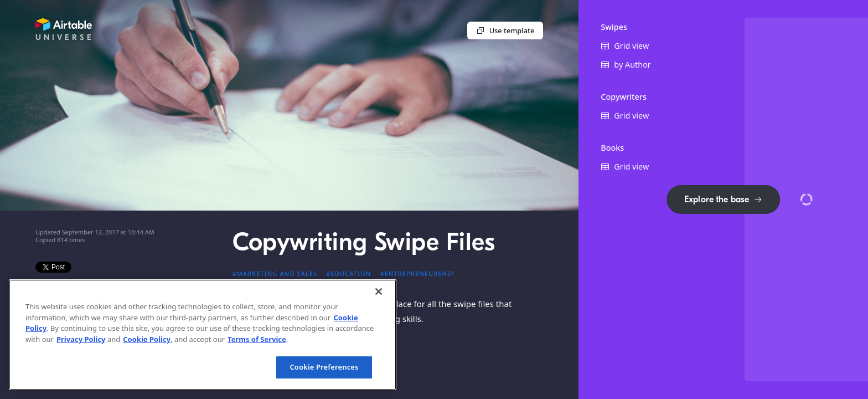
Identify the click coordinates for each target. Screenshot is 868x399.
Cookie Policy (147, 339)
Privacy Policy (81, 339)
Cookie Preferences (324, 367)
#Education (348, 273)
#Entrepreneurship (417, 273)
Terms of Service (257, 339)
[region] (203, 335)
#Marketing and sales (275, 273)
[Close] (379, 291)
